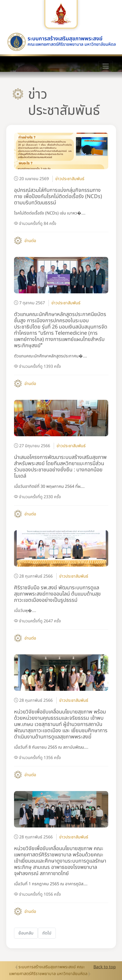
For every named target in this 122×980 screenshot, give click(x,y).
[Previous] (26, 933)
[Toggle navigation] (106, 66)
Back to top (105, 967)
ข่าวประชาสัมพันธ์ (70, 179)
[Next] (47, 933)
